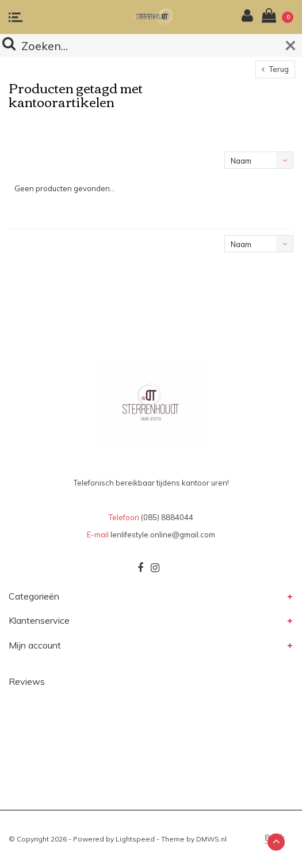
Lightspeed (135, 839)
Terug (275, 69)
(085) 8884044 (167, 517)
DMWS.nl (211, 839)
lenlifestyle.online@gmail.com (163, 535)
